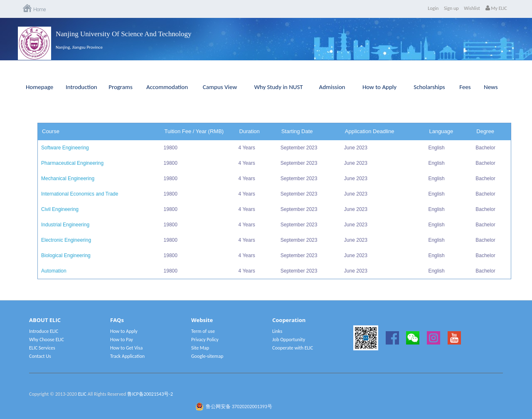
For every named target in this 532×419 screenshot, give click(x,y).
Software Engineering (65, 148)
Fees (465, 87)
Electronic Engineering (66, 240)
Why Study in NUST (278, 87)
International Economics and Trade (80, 194)
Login (433, 8)
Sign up (451, 8)
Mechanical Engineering (68, 179)
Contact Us (40, 356)
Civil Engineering (60, 209)
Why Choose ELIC (47, 340)
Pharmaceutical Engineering (72, 163)
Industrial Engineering (65, 225)
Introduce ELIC (44, 331)
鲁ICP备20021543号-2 (150, 394)
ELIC (82, 394)
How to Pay (122, 340)
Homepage (39, 87)
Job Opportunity (289, 340)
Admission (332, 87)
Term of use (203, 331)
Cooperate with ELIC (293, 348)
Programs (121, 87)
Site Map (200, 348)
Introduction (81, 87)
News (491, 87)
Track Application (127, 356)
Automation (54, 271)
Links (277, 331)
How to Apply (379, 87)
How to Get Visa (126, 348)
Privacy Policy (205, 340)
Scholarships (429, 87)
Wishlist (472, 8)
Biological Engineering (66, 255)
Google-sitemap (207, 356)
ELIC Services (42, 348)
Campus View (220, 87)
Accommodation (167, 87)
